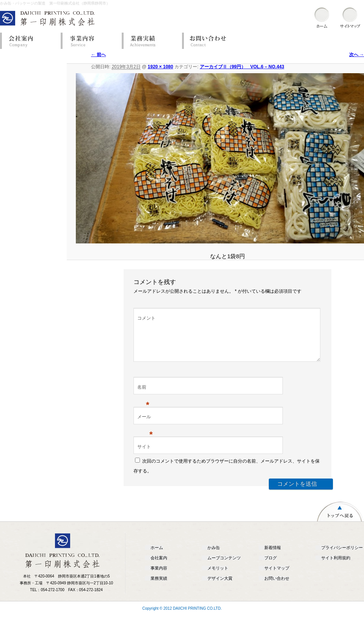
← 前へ (98, 55)
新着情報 (273, 557)
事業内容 (89, 41)
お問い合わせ (210, 41)
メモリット (218, 577)
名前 (143, 397)
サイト (144, 456)
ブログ (271, 567)
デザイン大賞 (220, 587)
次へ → (357, 55)
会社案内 (28, 41)
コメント (146, 318)
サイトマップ (277, 577)
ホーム (157, 557)
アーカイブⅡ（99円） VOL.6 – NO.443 (242, 67)
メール (145, 427)
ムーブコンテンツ (224, 567)
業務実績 (150, 41)
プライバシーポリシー (342, 557)
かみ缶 (214, 557)
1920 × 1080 (161, 67)
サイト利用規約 (336, 567)
